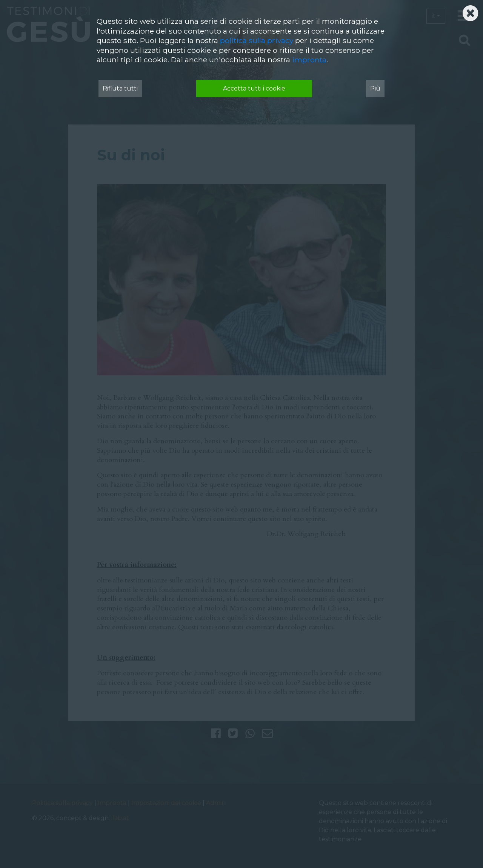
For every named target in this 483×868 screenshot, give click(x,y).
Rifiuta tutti (120, 88)
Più (375, 88)
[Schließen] (470, 11)
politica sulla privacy (257, 40)
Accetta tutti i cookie (254, 88)
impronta (309, 60)
